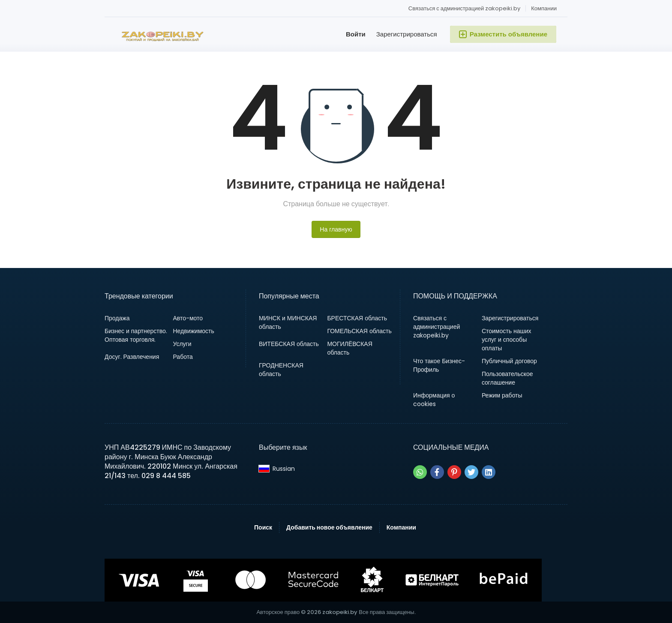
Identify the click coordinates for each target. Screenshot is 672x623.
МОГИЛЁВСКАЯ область (349, 348)
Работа (183, 357)
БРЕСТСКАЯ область (357, 318)
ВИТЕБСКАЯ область (289, 344)
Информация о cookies (434, 400)
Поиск (263, 527)
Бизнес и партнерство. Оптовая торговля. (136, 335)
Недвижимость (193, 331)
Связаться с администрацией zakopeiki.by (464, 8)
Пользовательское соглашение (507, 378)
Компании (544, 8)
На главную (336, 229)
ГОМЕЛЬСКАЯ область (359, 331)
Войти (356, 34)
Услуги (182, 344)
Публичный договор (509, 361)
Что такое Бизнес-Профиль (439, 365)
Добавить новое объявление (329, 527)
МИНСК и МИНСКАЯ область (288, 322)
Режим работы (502, 395)
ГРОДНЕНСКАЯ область (281, 370)
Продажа (117, 318)
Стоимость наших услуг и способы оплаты (507, 340)
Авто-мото (188, 318)
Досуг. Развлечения (132, 357)
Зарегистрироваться (407, 34)
